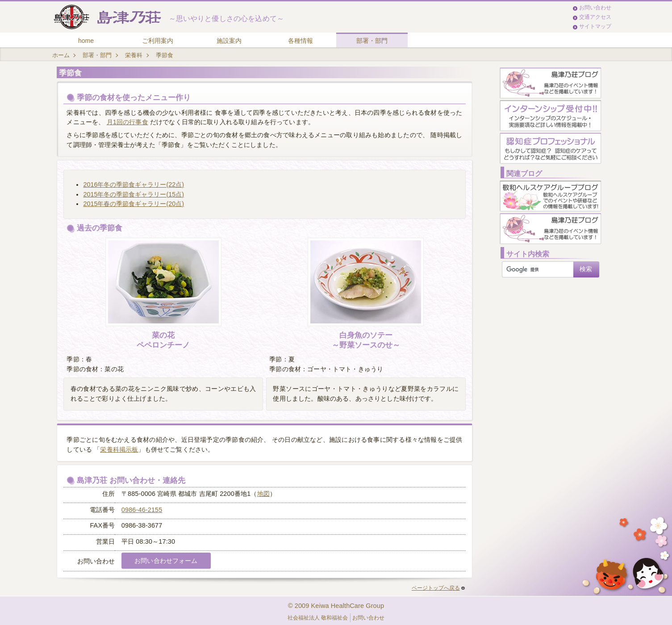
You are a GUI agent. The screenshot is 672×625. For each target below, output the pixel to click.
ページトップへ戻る (438, 588)
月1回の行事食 (127, 122)
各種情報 (301, 41)
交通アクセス (595, 17)
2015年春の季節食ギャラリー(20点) (134, 204)
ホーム (61, 55)
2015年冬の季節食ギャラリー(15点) (134, 194)
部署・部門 (372, 41)
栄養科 (134, 55)
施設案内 (229, 41)
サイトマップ (595, 26)
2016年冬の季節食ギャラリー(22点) (134, 185)
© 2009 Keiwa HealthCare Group (336, 606)
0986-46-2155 (142, 510)
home (86, 41)
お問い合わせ (595, 8)
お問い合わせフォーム (166, 561)
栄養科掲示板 (119, 449)
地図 (263, 494)
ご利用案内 (158, 41)
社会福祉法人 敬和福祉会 (318, 618)
